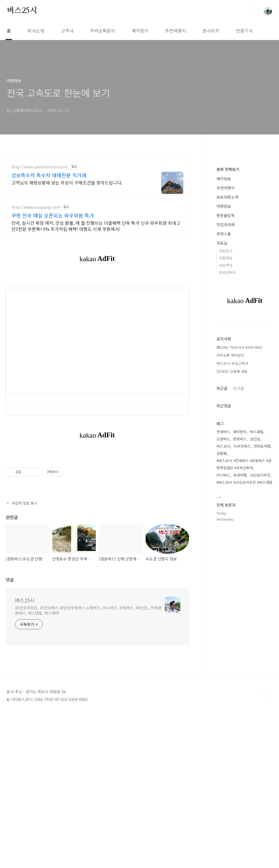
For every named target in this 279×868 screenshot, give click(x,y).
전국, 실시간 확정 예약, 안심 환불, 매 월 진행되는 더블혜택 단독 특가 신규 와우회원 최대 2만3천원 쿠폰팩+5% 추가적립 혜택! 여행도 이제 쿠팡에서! (96, 226)
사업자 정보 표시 (21, 659)
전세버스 (223, 598)
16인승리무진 (260, 642)
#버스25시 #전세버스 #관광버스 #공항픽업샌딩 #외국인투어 (244, 631)
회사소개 (36, 31)
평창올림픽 (226, 382)
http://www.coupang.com (36, 207)
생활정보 (226, 425)
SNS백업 (226, 432)
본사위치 (211, 31)
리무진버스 (242, 613)
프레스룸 (224, 400)
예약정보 (224, 345)
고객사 (67, 31)
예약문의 (140, 31)
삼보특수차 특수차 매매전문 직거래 (49, 175)
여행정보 (224, 373)
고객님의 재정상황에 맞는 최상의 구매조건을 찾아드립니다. (67, 182)
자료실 (222, 410)
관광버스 (240, 606)
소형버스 (223, 606)
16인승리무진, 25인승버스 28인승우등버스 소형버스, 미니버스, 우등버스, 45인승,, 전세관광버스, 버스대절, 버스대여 (88, 766)
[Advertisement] (97, 315)
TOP (268, 849)
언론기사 (244, 31)
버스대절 (256, 598)
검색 (255, 11)
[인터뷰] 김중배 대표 (232, 538)
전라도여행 (262, 613)
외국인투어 (227, 439)
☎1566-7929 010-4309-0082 (239, 514)
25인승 (255, 606)
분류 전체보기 (228, 336)
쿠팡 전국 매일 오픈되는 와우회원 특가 (53, 215)
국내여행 (240, 642)
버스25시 (22, 11)
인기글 (239, 555)
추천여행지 (175, 31)
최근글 (222, 555)
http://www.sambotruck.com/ (40, 167)
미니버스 (223, 642)
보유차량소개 (227, 364)
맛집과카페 (226, 391)
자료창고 (226, 417)
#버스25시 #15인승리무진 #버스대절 (244, 649)
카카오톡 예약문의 (230, 522)
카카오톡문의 (103, 31)
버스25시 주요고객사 (232, 530)
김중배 (221, 620)
